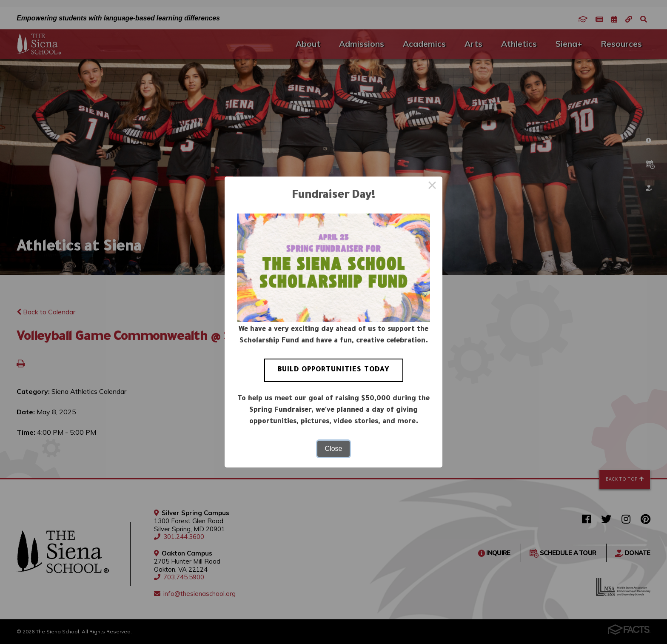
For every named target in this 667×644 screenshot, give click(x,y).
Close (334, 449)
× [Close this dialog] (432, 187)
